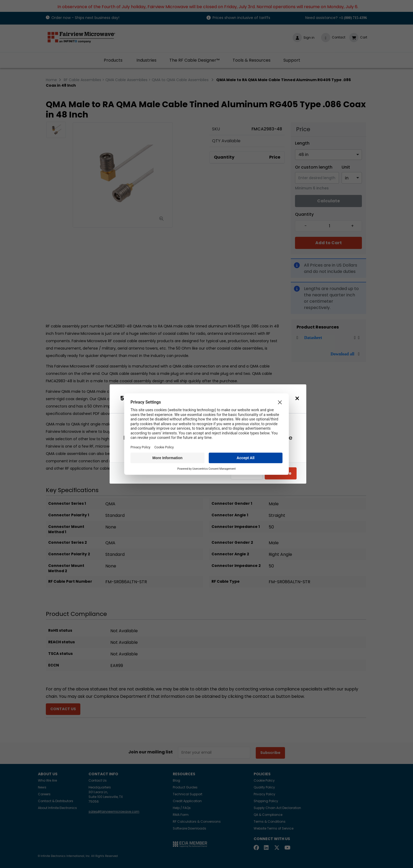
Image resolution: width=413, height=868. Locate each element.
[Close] (297, 398)
